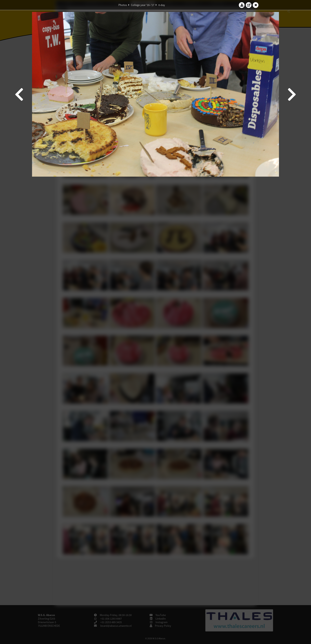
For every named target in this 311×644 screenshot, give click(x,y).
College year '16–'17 (143, 5)
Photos (123, 5)
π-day (162, 5)
